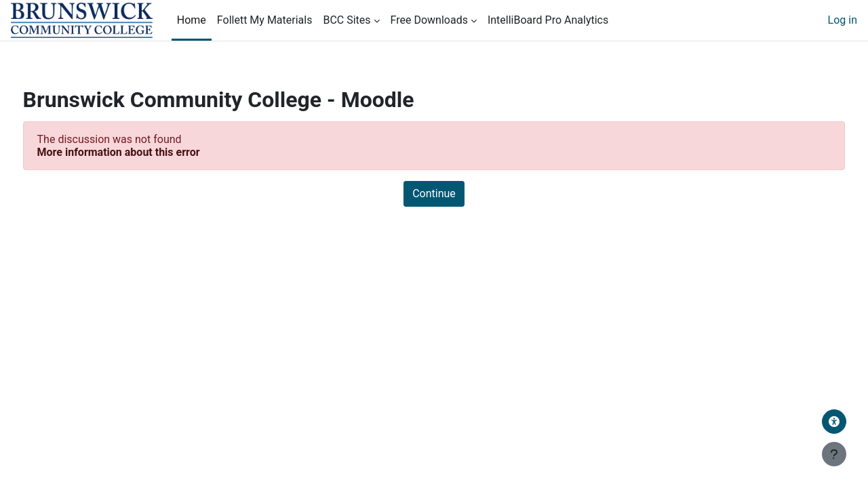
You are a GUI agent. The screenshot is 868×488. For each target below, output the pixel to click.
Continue (434, 194)
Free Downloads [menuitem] (429, 20)
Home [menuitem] (192, 20)
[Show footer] (834, 454)
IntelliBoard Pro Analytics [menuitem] (548, 20)
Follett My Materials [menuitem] (265, 20)
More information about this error (144, 152)
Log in (843, 20)
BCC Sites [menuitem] (347, 20)
